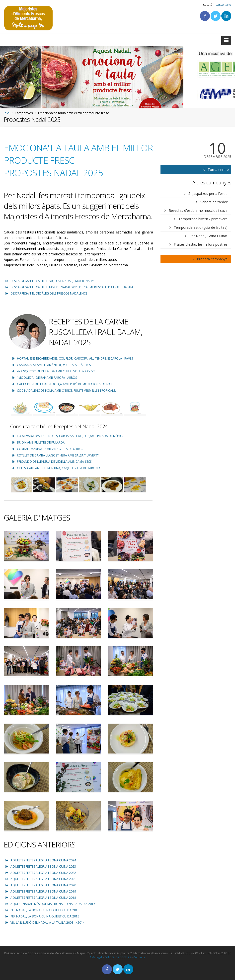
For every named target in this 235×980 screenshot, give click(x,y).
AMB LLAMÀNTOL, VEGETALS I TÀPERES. (52, 365)
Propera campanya (210, 259)
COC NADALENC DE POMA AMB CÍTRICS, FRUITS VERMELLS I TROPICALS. (64, 391)
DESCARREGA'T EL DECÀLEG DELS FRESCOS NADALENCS (46, 293)
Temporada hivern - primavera (201, 219)
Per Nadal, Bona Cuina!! (206, 236)
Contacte (139, 957)
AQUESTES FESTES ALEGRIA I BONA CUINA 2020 (41, 885)
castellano (223, 4)
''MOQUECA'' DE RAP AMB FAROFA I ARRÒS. (45, 378)
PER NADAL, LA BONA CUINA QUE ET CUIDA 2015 (42, 916)
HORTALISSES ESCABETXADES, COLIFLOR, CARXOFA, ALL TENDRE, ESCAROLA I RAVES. (73, 358)
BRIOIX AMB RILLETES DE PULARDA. (39, 442)
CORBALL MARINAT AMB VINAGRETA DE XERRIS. (47, 449)
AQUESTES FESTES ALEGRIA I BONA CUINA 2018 (41, 898)
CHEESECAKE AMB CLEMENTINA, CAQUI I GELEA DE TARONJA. (56, 468)
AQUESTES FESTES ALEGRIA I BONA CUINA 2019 (41, 891)
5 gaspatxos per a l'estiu (206, 193)
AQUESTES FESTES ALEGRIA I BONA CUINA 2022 (41, 873)
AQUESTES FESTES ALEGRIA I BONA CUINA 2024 (41, 860)
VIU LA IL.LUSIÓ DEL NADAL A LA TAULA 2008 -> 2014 (45, 923)
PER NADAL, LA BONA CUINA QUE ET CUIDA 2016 (42, 910)
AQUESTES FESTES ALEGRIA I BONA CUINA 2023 (41, 867)
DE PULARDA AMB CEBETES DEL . (53, 371)
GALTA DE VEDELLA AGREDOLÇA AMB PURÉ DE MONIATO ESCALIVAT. (62, 384)
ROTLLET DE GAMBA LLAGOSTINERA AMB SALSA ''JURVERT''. (56, 455)
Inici (7, 113)
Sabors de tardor (212, 202)
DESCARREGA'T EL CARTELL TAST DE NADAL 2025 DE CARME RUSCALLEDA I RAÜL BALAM (69, 287)
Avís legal (96, 957)
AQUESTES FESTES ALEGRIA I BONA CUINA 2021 (41, 879)
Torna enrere (214, 170)
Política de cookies (118, 957)
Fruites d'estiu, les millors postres (198, 244)
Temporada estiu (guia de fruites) (198, 227)
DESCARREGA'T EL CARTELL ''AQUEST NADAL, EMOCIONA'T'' (49, 281)
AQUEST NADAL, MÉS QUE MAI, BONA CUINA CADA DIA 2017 (50, 904)
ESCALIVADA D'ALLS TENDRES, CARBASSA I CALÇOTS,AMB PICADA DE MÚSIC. (67, 436)
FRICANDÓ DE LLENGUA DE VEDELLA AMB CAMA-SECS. (52, 462)
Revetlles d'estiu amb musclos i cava (196, 210)
